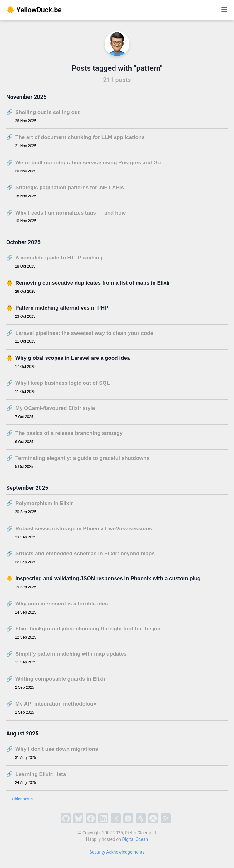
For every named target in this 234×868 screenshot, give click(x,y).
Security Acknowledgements (117, 852)
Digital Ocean (135, 839)
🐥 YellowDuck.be (34, 10)
